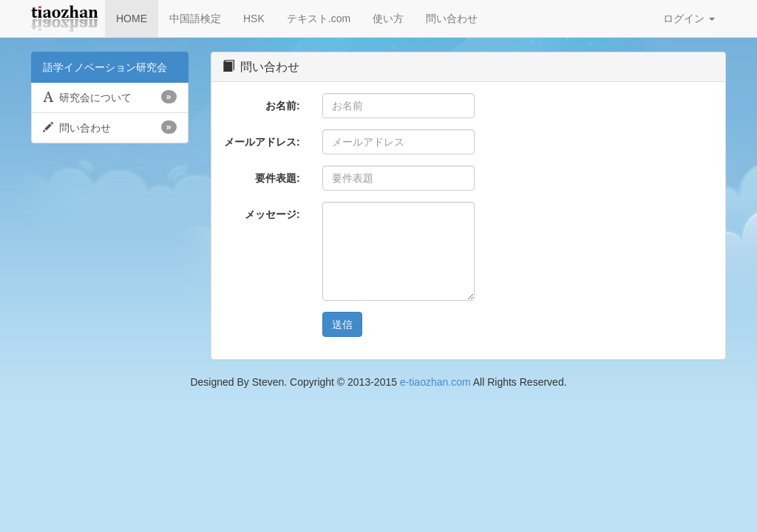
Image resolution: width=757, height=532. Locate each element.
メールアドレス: (262, 142)
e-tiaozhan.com (435, 382)
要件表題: (278, 178)
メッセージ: (272, 214)
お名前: (283, 106)
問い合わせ (452, 18)
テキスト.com (319, 18)
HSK (254, 18)
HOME (132, 18)
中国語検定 (195, 18)
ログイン (689, 18)
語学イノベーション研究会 (105, 67)
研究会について (110, 97)
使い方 (388, 18)
